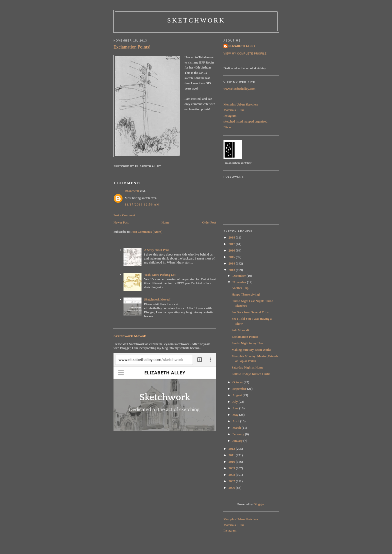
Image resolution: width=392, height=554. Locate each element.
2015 (232, 257)
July (236, 402)
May (236, 415)
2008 (232, 475)
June (236, 408)
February (239, 434)
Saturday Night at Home (247, 367)
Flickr (227, 127)
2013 (232, 270)
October (238, 382)
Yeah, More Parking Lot (160, 275)
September (240, 389)
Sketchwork (196, 20)
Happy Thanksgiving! (246, 294)
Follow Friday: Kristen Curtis (251, 374)
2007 (232, 481)
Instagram (230, 116)
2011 (232, 455)
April (236, 421)
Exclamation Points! (132, 47)
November (240, 282)
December (240, 276)
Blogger (259, 504)
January (238, 441)
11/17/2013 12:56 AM (142, 204)
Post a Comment (124, 215)
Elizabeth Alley (242, 46)
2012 (232, 449)
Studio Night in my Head (248, 343)
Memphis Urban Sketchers (241, 104)
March (237, 428)
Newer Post (121, 222)
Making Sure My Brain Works (251, 350)
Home (165, 222)
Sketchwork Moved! (157, 299)
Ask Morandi (240, 330)
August (238, 395)
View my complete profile (245, 54)
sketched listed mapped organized (245, 121)
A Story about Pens (156, 250)
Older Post (209, 222)
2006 (232, 488)
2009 (232, 468)
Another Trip (240, 288)
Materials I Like (234, 110)
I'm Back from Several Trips (250, 312)
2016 (232, 250)
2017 (232, 244)
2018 (232, 237)
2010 (232, 462)
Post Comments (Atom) (147, 232)
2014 (232, 263)
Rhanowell (132, 191)
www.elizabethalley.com (239, 89)
